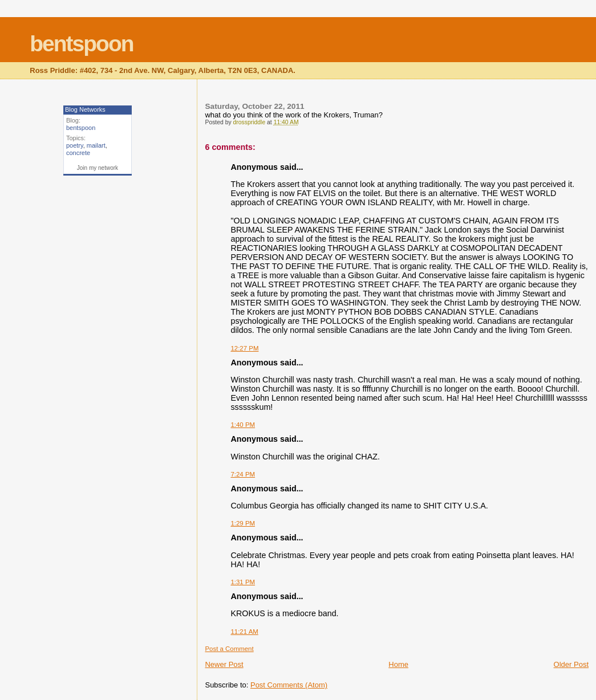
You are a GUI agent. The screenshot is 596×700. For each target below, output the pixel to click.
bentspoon (81, 44)
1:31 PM (243, 582)
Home (398, 664)
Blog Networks (85, 109)
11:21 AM (244, 632)
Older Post (571, 664)
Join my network (98, 168)
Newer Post (224, 664)
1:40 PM (243, 425)
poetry (75, 145)
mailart (96, 145)
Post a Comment (229, 649)
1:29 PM (243, 523)
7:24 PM (243, 474)
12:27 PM (244, 348)
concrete (78, 153)
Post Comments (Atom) (289, 685)
